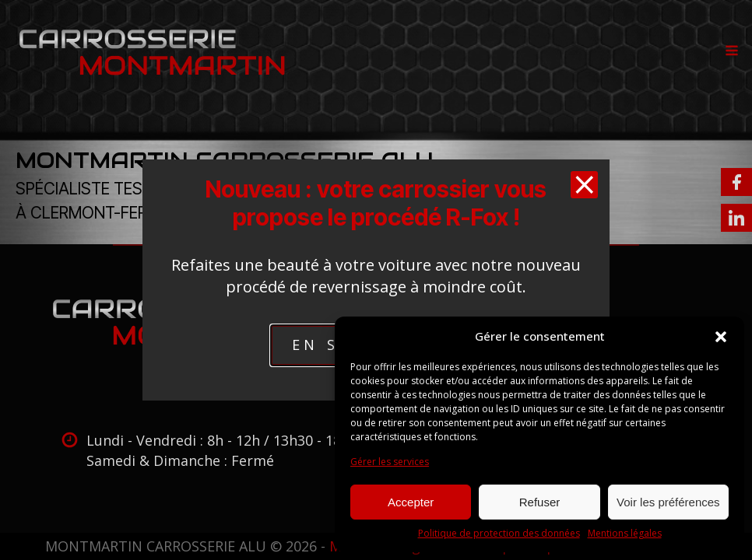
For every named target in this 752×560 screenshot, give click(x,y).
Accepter (411, 502)
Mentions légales (625, 534)
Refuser (540, 502)
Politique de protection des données (499, 534)
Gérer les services (390, 462)
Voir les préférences (668, 502)
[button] (721, 337)
